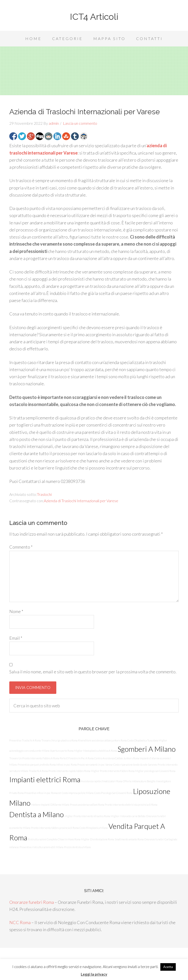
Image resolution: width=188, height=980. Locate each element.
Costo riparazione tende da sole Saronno (135, 765)
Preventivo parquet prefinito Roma (37, 765)
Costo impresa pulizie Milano (78, 793)
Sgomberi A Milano (147, 749)
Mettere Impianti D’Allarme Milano (50, 805)
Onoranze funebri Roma (32, 902)
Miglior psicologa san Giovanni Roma (155, 771)
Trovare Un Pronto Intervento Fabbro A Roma (34, 758)
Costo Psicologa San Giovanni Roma (113, 793)
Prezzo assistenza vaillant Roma (87, 805)
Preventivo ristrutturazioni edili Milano (41, 847)
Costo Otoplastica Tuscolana (143, 740)
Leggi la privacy (94, 974)
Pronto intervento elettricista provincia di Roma (131, 805)
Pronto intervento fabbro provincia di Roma (55, 828)
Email (16, 638)
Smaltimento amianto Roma (129, 839)
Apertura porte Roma (62, 751)
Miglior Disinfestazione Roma (97, 839)
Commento (21, 547)
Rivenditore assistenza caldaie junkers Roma (102, 740)
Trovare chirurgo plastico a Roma (59, 740)
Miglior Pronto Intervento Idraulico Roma (87, 816)
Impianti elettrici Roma (45, 779)
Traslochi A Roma (38, 771)
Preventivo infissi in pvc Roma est (43, 793)
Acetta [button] (168, 967)
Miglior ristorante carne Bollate (128, 816)
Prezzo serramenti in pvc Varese (95, 765)
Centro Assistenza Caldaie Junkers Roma (117, 758)
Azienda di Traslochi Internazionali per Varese (81, 501)
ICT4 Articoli (94, 17)
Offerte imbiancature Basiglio (139, 781)
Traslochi (44, 494)
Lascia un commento (80, 123)
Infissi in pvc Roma (66, 765)
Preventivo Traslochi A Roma (25, 740)
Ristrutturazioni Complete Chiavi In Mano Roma (54, 839)
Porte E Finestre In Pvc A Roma (77, 758)
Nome (16, 611)
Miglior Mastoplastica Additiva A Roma (95, 751)
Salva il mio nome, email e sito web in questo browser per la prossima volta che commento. (93, 672)
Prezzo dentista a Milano (77, 847)
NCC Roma (20, 922)
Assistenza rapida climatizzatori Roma (102, 781)
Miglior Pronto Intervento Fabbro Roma (113, 771)
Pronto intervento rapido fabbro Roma (69, 771)
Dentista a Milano (36, 814)
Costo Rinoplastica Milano (94, 828)
